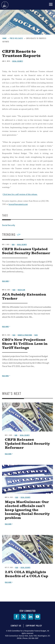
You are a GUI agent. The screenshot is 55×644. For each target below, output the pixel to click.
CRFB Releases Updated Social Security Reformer (27, 444)
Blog (16, 435)
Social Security (25, 435)
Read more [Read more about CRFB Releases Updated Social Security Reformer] (8, 454)
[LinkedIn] (30, 617)
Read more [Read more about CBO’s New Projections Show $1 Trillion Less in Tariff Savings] (5, 376)
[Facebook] (17, 617)
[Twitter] (24, 617)
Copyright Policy (34, 626)
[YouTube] (37, 617)
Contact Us (16, 626)
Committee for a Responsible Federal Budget (5, 5)
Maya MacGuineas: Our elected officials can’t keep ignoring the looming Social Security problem (27, 510)
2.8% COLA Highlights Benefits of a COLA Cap (27, 574)
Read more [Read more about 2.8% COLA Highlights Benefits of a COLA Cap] (8, 582)
